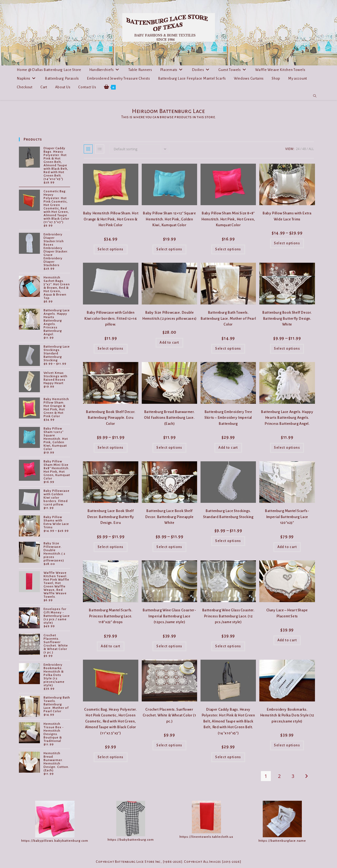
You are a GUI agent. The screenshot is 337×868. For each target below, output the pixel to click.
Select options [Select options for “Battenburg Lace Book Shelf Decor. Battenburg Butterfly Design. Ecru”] (111, 547)
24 (298, 149)
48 (304, 149)
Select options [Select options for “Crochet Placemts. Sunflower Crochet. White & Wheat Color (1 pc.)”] (169, 745)
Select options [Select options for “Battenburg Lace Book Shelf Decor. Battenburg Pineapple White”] (169, 547)
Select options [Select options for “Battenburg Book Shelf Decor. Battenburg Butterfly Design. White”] (287, 349)
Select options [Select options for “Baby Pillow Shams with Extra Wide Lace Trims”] (287, 243)
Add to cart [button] (169, 343)
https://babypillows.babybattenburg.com (55, 841)
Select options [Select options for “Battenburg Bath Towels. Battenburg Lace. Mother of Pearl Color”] (228, 349)
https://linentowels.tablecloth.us (206, 837)
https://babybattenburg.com (131, 840)
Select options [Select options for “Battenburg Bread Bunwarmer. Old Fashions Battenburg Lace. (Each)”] (169, 448)
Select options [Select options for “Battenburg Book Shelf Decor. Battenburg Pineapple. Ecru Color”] (111, 448)
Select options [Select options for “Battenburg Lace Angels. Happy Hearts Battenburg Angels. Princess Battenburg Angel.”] (287, 448)
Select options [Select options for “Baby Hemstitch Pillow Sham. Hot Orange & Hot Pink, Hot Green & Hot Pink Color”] (111, 249)
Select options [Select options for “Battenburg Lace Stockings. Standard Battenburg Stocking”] (228, 541)
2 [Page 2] (279, 776)
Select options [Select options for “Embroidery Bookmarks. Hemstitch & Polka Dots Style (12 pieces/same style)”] (287, 745)
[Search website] (315, 96)
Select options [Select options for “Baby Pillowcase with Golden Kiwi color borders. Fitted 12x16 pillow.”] (111, 349)
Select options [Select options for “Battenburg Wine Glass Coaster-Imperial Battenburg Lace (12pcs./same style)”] (169, 646)
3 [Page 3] (293, 776)
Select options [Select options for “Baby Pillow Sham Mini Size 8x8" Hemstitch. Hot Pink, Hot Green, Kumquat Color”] (228, 249)
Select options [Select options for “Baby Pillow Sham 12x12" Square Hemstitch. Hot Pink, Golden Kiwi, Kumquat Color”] (169, 249)
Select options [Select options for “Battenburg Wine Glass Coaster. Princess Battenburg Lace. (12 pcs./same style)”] (228, 646)
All (311, 149)
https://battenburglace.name (282, 841)
